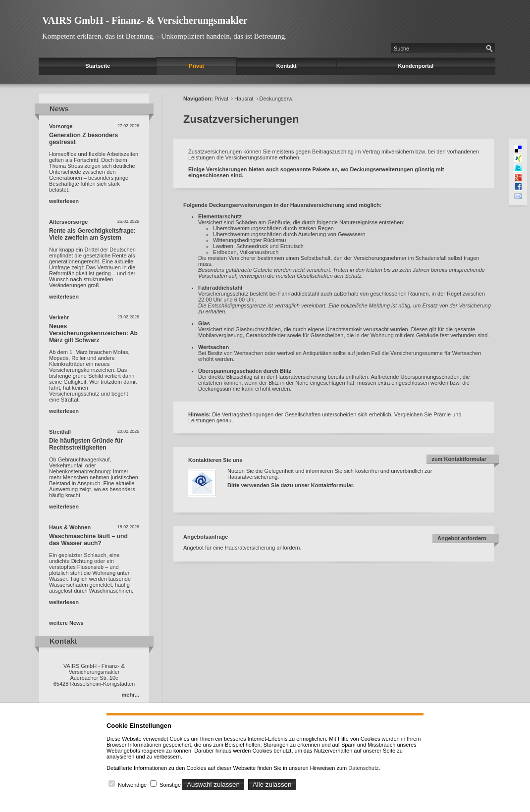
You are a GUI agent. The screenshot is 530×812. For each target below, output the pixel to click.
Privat (196, 66)
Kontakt (287, 66)
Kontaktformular (332, 485)
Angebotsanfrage (206, 537)
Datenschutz (363, 768)
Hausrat (244, 99)
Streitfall (60, 432)
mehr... (131, 695)
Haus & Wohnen (70, 527)
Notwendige (132, 785)
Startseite (98, 66)
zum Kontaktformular (459, 459)
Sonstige (170, 785)
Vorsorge (61, 126)
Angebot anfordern (462, 538)
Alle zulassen (272, 785)
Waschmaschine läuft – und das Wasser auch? (88, 540)
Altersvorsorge (68, 222)
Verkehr (59, 317)
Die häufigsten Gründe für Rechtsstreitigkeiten (86, 444)
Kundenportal (416, 66)
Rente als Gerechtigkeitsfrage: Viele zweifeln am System (92, 234)
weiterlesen (64, 201)
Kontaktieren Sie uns (215, 460)
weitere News (66, 623)
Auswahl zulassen (213, 785)
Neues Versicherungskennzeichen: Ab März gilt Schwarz (93, 333)
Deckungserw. (277, 99)
